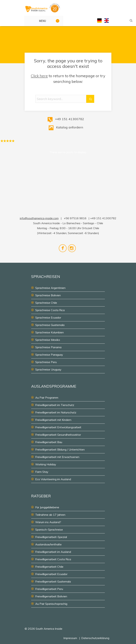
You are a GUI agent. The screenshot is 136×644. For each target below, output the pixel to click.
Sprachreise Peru (46, 362)
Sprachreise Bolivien (48, 295)
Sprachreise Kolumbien (49, 332)
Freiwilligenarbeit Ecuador (51, 574)
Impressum (70, 638)
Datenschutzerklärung (95, 638)
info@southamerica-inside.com (39, 218)
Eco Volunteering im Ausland (53, 479)
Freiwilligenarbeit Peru (49, 589)
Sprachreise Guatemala (50, 325)
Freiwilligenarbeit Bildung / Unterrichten (60, 449)
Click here (39, 76)
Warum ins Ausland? (48, 522)
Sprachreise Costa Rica (50, 310)
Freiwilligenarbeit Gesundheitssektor (58, 435)
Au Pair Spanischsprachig (51, 604)
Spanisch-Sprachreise (49, 530)
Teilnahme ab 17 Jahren (50, 515)
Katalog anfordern (70, 127)
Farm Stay (42, 472)
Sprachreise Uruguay (48, 369)
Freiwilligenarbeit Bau (49, 442)
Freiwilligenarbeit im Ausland (53, 552)
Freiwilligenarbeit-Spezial (51, 537)
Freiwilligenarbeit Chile (49, 567)
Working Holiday (46, 464)
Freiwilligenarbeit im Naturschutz (56, 412)
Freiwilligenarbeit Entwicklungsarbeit (58, 427)
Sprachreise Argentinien (50, 288)
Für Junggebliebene (47, 507)
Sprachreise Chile (46, 303)
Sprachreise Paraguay (49, 355)
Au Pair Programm (47, 398)
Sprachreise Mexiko (48, 340)
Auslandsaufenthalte (48, 544)
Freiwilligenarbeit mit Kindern (53, 420)
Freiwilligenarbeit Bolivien (51, 596)
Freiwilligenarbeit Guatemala (53, 581)
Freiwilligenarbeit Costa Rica (53, 559)
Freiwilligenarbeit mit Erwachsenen (57, 457)
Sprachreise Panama (48, 347)
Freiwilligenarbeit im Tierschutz (55, 405)
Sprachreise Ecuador (48, 317)
